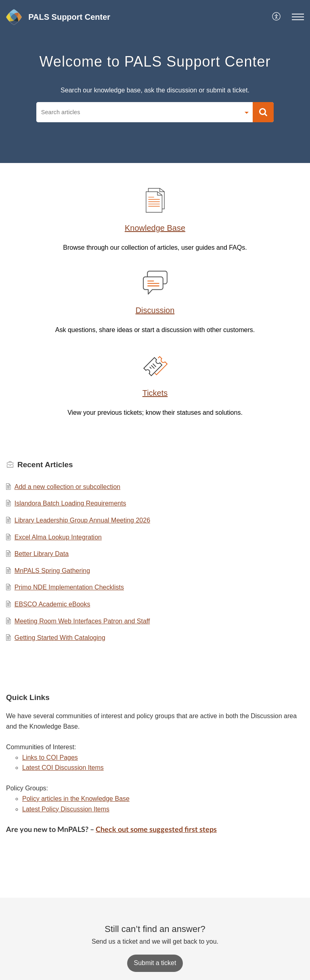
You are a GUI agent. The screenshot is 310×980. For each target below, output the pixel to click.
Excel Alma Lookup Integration (58, 537)
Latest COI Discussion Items (63, 768)
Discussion (155, 310)
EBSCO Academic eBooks (52, 604)
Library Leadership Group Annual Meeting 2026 (82, 520)
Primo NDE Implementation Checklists (69, 587)
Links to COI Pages (50, 757)
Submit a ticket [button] (155, 963)
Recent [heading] (45, 465)
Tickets (155, 393)
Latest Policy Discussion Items (66, 809)
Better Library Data (42, 554)
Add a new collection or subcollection (67, 487)
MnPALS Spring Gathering (52, 571)
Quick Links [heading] (28, 697)
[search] (138, 112)
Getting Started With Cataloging (60, 638)
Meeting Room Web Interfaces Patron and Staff (82, 621)
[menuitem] (277, 17)
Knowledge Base (155, 228)
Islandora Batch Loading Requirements (70, 503)
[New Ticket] (155, 963)
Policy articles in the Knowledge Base (76, 799)
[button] (277, 17)
